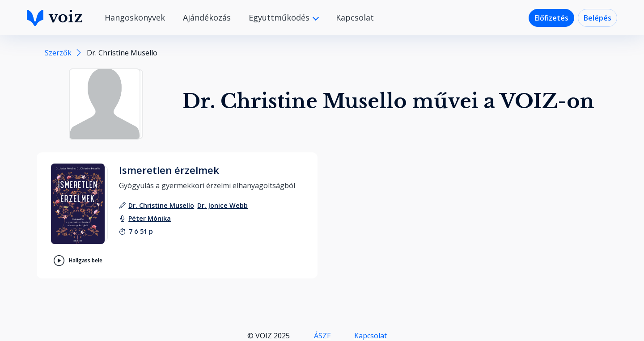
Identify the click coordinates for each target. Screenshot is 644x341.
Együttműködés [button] (280, 17)
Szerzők (58, 53)
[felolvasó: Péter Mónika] (150, 218)
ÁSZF (322, 336)
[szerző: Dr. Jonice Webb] (222, 205)
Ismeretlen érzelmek (169, 170)
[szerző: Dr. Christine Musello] (161, 205)
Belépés (597, 18)
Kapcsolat (355, 17)
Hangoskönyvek (135, 17)
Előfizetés (551, 18)
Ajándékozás (207, 17)
